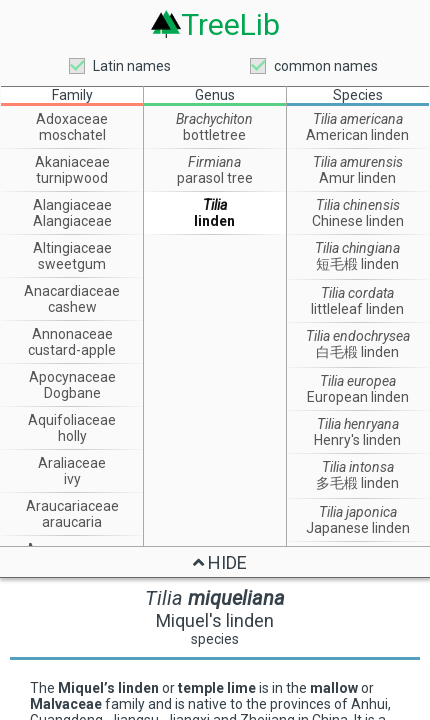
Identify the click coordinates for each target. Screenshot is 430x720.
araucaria (72, 522)
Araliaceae (72, 463)
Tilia (215, 205)
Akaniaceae (72, 162)
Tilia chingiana (357, 248)
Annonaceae (72, 334)
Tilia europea (358, 381)
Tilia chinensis (358, 205)
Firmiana (214, 162)
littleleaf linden (357, 309)
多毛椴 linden (357, 483)
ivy (72, 479)
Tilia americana (358, 119)
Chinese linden (358, 221)
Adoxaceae (72, 119)
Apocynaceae (72, 377)
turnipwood (72, 178)
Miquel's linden (215, 620)
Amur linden (357, 178)
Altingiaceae (72, 248)
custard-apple (72, 350)
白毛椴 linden (357, 352)
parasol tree (215, 178)
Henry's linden (357, 440)
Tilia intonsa (358, 467)
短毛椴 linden (357, 264)
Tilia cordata (357, 293)
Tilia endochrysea (358, 336)
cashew (72, 307)
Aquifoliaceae (72, 420)
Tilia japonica (358, 512)
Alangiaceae (72, 205)
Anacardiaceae (72, 291)
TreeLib (230, 24)
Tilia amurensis (358, 162)
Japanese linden (358, 528)
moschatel (72, 135)
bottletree (214, 135)
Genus (215, 95)
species (215, 639)
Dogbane (72, 393)
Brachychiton (214, 119)
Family (72, 95)
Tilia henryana (358, 424)
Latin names (132, 66)
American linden (357, 135)
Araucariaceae (72, 506)
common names (326, 66)
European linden (358, 397)
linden (214, 221)
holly (72, 436)
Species (358, 95)
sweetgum (72, 264)
